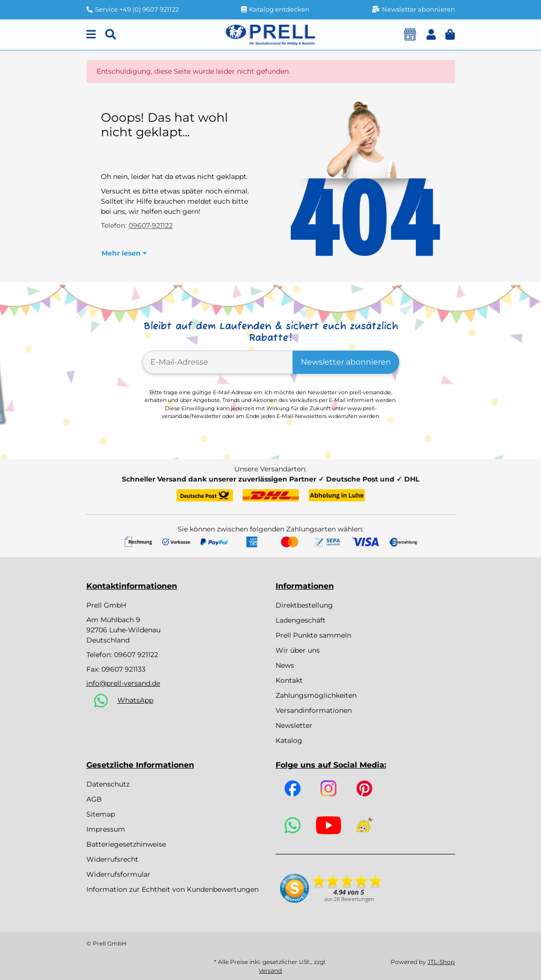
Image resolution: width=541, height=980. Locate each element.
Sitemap (101, 814)
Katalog (289, 740)
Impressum (106, 829)
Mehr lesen (124, 253)
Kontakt (289, 680)
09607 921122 (136, 655)
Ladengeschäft (301, 620)
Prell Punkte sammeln (313, 635)
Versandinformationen (314, 710)
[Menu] (91, 35)
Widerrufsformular (118, 874)
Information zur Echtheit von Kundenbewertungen (172, 889)
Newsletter (294, 725)
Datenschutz (108, 784)
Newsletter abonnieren (346, 362)
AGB (94, 799)
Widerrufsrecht (112, 859)
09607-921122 (151, 225)
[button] (431, 35)
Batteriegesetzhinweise (126, 844)
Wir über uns (298, 650)
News (285, 665)
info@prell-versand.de (123, 683)
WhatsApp (135, 700)
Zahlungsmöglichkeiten (316, 695)
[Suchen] (111, 35)
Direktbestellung (304, 605)
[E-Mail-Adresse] (218, 362)
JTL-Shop (441, 962)
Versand (270, 971)
